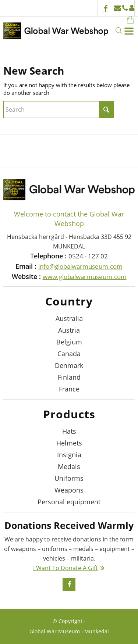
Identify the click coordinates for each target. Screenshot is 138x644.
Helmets (69, 443)
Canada (69, 354)
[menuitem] (124, 19)
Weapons (69, 490)
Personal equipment (69, 502)
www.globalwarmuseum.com (85, 277)
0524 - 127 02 (88, 256)
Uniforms (69, 478)
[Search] (118, 31)
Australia (69, 318)
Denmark (69, 365)
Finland (69, 377)
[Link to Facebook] (106, 9)
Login (132, 8)
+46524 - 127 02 (125, 8)
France (69, 389)
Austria (69, 330)
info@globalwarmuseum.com (117, 8)
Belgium (69, 342)
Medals (69, 466)
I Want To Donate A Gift (66, 568)
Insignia (69, 455)
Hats (69, 431)
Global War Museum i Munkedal (69, 631)
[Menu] (129, 31)
